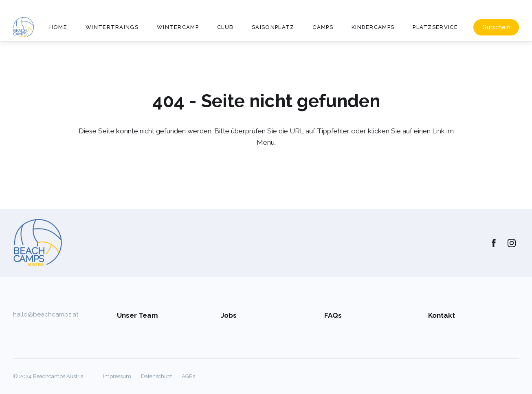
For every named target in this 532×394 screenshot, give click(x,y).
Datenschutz (156, 376)
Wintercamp (178, 27)
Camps (323, 27)
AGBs (188, 376)
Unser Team (137, 315)
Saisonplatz (273, 27)
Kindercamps (373, 27)
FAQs (333, 315)
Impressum (117, 376)
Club (225, 27)
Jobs (229, 315)
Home (58, 27)
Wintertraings (112, 27)
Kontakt (442, 315)
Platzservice (435, 27)
